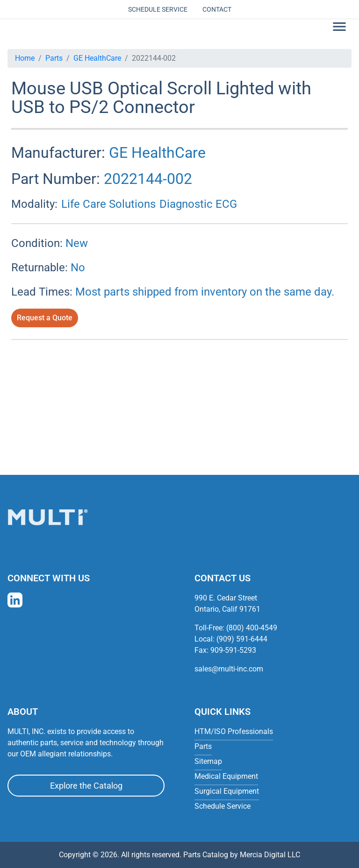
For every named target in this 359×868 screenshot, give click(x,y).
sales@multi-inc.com (229, 669)
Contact (217, 9)
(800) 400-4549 (252, 628)
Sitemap (208, 761)
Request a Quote (45, 318)
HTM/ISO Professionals (234, 731)
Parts (54, 58)
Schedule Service (158, 9)
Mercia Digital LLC (270, 855)
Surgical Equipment (227, 791)
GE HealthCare (97, 58)
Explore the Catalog (86, 786)
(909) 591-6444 (242, 639)
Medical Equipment (226, 776)
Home (25, 58)
